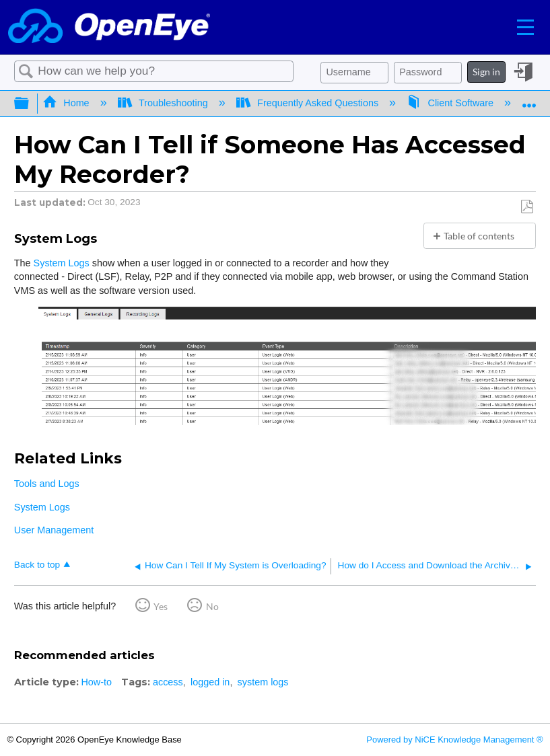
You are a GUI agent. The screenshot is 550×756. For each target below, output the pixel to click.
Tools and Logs (47, 484)
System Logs (62, 263)
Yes (161, 606)
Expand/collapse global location (529, 99)
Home (67, 103)
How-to (96, 682)
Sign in (486, 72)
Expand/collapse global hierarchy (30, 104)
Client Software (451, 103)
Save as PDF (527, 207)
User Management (54, 530)
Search (26, 72)
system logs (263, 682)
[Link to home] (109, 27)
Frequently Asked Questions (309, 103)
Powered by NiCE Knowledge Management (454, 740)
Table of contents (479, 236)
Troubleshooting (164, 103)
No (212, 606)
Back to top (37, 565)
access (168, 682)
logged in (210, 682)
